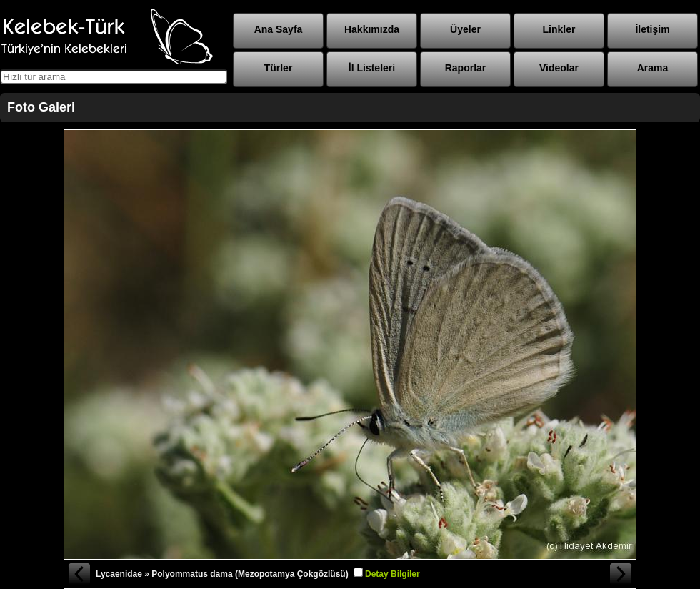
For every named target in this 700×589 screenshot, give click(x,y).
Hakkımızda (372, 29)
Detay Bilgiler (392, 574)
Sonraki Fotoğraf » (621, 574)
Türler (279, 68)
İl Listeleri (372, 68)
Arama (653, 68)
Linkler (559, 29)
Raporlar (466, 68)
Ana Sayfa (279, 29)
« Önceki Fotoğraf (79, 574)
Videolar (559, 68)
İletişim (652, 29)
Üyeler (465, 29)
